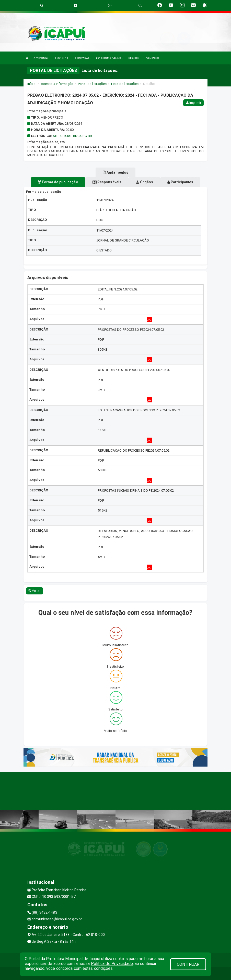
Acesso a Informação (57, 84)
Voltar (35, 591)
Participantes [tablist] (180, 182)
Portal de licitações (92, 84)
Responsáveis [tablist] (107, 182)
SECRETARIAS (83, 58)
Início (31, 84)
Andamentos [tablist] (115, 172)
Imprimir (193, 103)
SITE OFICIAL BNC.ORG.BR (72, 136)
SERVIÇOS (134, 58)
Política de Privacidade (112, 964)
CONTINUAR (188, 964)
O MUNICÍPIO (62, 58)
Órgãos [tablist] (144, 182)
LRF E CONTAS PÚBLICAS (110, 58)
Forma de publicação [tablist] (58, 182)
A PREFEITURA (42, 58)
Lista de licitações (125, 84)
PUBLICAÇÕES (153, 58)
